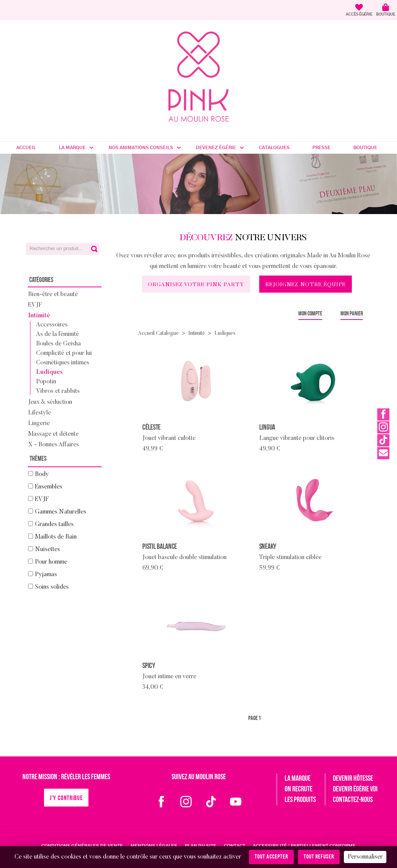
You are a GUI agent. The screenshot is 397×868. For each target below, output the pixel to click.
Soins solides (52, 587)
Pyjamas (46, 575)
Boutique (365, 148)
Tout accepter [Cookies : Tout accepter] (271, 857)
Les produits (300, 800)
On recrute (299, 789)
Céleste (151, 428)
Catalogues (274, 148)
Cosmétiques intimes (63, 363)
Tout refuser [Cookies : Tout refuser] (319, 857)
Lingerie (39, 424)
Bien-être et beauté (53, 295)
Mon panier (352, 314)
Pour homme (51, 562)
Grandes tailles (54, 525)
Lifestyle (39, 413)
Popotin (46, 382)
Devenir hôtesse (353, 779)
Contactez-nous (353, 800)
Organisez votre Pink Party (196, 285)
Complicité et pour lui (64, 353)
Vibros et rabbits (58, 391)
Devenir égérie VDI (355, 789)
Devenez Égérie (216, 148)
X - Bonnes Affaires (54, 445)
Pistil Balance (160, 547)
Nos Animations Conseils (141, 148)
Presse (321, 148)
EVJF (35, 305)
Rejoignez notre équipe (306, 285)
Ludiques (49, 372)
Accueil (26, 148)
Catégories (41, 280)
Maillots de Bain (56, 537)
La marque (72, 148)
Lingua (267, 428)
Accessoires (52, 325)
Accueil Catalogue (158, 334)
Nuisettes (47, 550)
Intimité (39, 316)
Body (42, 474)
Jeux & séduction (50, 402)
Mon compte (310, 314)
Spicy (149, 666)
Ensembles (49, 487)
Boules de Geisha (58, 344)
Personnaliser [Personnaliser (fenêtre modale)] (365, 857)
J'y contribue (66, 798)
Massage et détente (53, 434)
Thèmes (38, 459)
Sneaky (268, 547)
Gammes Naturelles (61, 512)
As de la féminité (58, 334)
